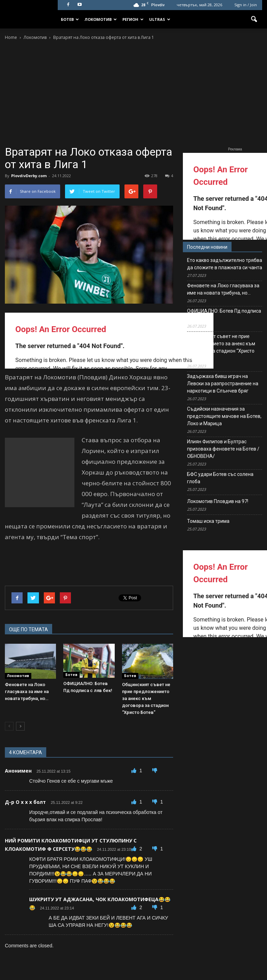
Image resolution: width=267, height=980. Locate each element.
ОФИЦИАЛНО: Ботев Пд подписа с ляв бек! (224, 315)
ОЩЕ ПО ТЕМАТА (29, 629)
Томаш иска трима (208, 521)
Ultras (160, 19)
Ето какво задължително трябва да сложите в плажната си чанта (225, 264)
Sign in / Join (246, 5)
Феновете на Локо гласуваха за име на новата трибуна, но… (27, 691)
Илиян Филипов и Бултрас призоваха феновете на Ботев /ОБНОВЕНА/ (223, 449)
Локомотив (101, 19)
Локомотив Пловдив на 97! (218, 501)
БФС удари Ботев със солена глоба (220, 478)
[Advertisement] (133, 93)
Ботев (70, 19)
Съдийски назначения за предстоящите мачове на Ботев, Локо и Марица (224, 416)
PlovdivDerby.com (29, 176)
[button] (254, 19)
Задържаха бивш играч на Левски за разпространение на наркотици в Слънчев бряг (223, 384)
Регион (133, 19)
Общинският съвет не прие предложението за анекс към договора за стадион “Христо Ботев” (146, 698)
